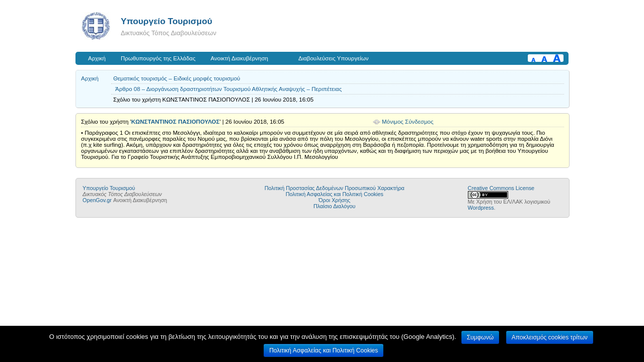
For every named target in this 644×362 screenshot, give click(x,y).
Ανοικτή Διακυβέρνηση (239, 58)
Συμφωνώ (480, 337)
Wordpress (481, 208)
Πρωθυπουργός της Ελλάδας (158, 58)
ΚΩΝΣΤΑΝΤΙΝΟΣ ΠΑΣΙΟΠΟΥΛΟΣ (176, 122)
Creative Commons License (501, 188)
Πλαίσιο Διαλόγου (334, 206)
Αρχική (97, 58)
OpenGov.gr (97, 200)
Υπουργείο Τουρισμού (167, 21)
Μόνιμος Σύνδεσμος (408, 122)
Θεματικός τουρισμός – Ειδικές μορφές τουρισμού (177, 78)
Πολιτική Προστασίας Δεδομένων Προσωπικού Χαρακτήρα (335, 188)
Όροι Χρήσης (334, 200)
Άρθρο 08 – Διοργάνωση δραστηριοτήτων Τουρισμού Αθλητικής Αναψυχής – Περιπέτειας (228, 89)
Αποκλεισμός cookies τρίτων (550, 337)
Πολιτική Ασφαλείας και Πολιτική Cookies (335, 194)
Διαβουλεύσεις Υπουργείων (334, 58)
